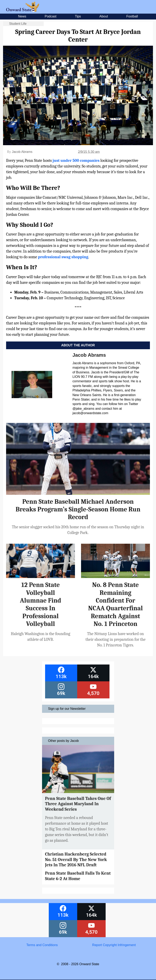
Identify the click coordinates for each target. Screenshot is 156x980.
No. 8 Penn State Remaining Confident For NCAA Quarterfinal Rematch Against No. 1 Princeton (115, 604)
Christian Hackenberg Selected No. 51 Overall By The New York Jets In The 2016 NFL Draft (76, 860)
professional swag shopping (63, 257)
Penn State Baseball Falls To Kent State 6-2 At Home (78, 876)
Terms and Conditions (42, 945)
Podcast (51, 16)
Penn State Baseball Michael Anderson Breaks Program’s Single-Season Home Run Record (78, 509)
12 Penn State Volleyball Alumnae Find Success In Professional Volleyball (41, 604)
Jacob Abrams (22, 152)
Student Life (18, 24)
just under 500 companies (76, 160)
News (22, 16)
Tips (78, 16)
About (104, 16)
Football (132, 16)
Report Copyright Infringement (114, 945)
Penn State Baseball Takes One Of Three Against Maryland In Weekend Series (78, 804)
